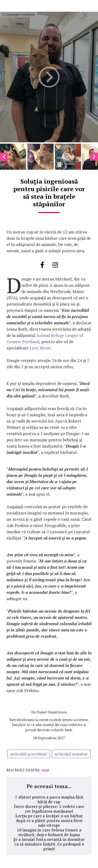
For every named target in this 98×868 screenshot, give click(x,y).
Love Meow (40, 348)
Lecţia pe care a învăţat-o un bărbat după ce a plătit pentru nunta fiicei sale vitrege (49, 820)
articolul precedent (29, 754)
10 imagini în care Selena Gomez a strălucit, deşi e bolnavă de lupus (49, 832)
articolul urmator (71, 754)
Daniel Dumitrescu (52, 712)
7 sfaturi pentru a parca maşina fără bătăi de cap (49, 799)
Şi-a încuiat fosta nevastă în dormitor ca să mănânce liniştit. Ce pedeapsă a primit (49, 844)
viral (45, 770)
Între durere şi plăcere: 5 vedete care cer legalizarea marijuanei (49, 809)
